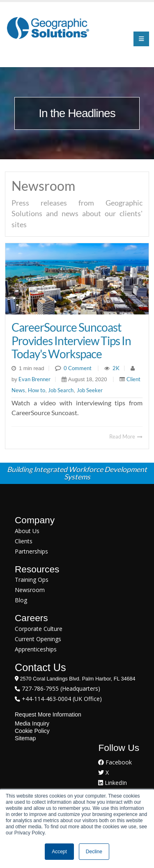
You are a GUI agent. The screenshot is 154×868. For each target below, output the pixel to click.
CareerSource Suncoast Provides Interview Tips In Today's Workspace (71, 340)
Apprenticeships (36, 649)
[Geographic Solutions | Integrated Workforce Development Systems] (48, 28)
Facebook (115, 762)
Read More (126, 436)
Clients (24, 541)
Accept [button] (59, 852)
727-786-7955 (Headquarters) (60, 688)
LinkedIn (113, 783)
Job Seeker (90, 390)
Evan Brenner (34, 379)
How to (37, 390)
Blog (21, 600)
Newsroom (30, 590)
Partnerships (31, 551)
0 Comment (78, 368)
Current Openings (38, 639)
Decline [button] (94, 852)
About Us (27, 531)
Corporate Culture (39, 629)
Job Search (61, 390)
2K (116, 368)
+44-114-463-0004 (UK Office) (61, 699)
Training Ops (32, 580)
